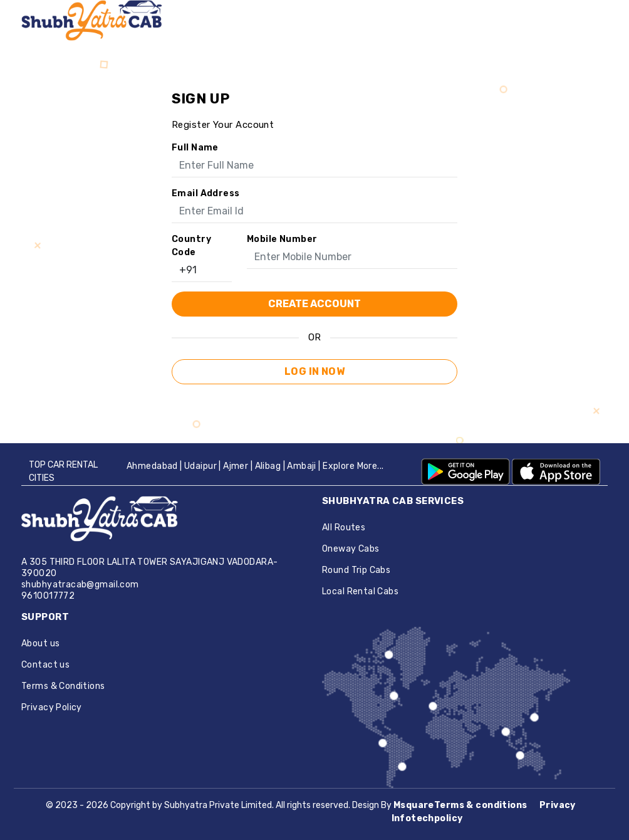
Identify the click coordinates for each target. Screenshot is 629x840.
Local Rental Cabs (360, 591)
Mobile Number (282, 239)
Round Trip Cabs (356, 570)
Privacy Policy (52, 707)
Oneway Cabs (351, 549)
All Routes (344, 528)
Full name (195, 148)
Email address (205, 193)
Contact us (45, 665)
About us (40, 643)
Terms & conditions (482, 805)
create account (314, 304)
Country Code (191, 246)
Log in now (315, 371)
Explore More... (353, 466)
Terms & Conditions (63, 686)
